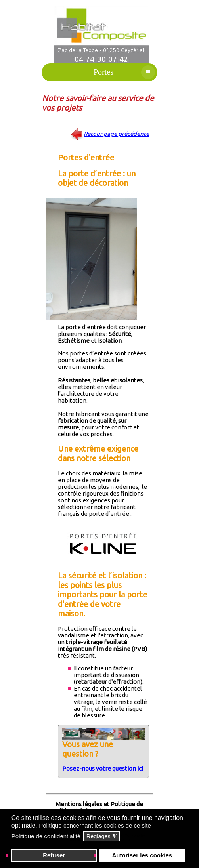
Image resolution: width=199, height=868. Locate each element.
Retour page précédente (116, 134)
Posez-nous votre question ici (103, 768)
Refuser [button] (54, 855)
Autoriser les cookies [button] (142, 855)
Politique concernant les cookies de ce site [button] (95, 825)
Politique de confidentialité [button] (46, 836)
